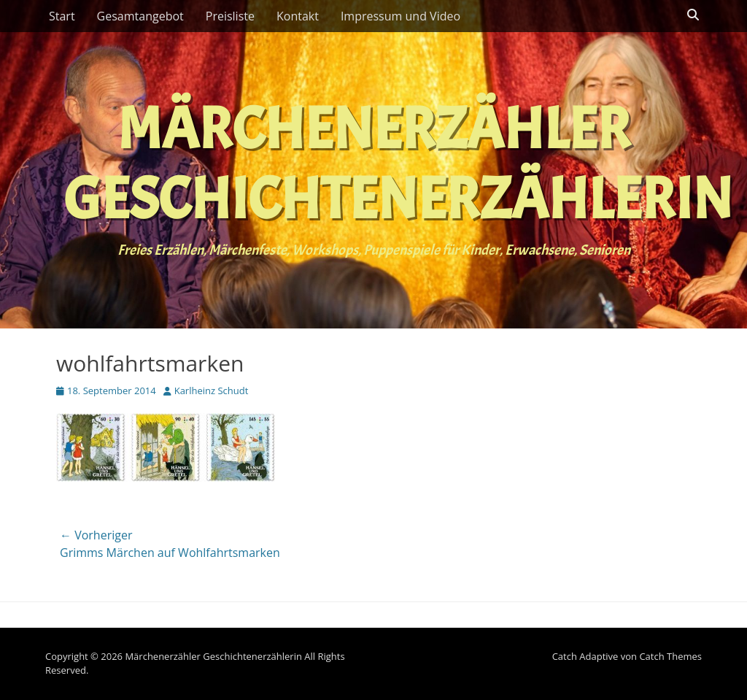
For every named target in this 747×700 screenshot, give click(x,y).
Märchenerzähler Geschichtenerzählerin (398, 164)
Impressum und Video (400, 16)
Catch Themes (670, 656)
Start (62, 16)
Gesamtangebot (140, 16)
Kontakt (298, 16)
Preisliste (230, 16)
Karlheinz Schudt (212, 391)
